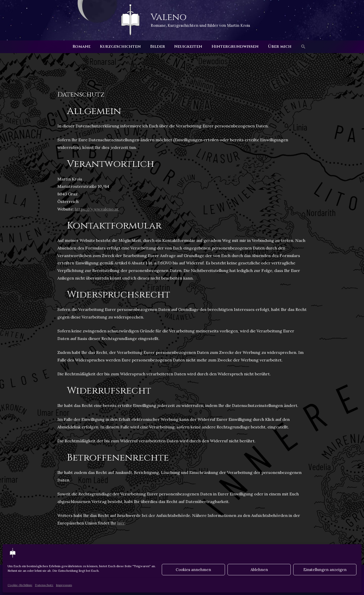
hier (121, 523)
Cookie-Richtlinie (20, 585)
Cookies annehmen (193, 570)
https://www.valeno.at (97, 209)
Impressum (64, 585)
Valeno (169, 17)
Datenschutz (44, 585)
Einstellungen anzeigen (325, 570)
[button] (300, 47)
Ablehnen (259, 570)
